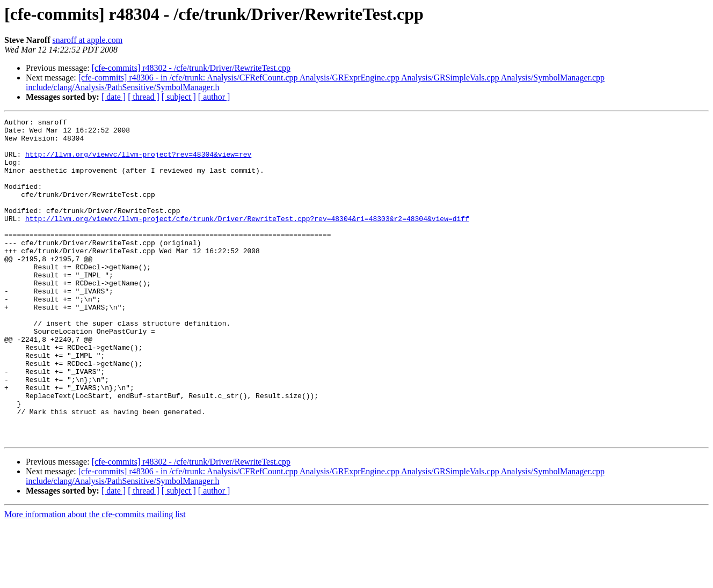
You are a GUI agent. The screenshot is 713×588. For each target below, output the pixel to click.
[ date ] (114, 97)
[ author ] (214, 97)
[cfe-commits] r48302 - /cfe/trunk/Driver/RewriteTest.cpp (191, 68)
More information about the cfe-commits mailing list (95, 579)
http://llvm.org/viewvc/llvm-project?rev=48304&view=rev (138, 162)
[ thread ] (144, 97)
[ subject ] (179, 97)
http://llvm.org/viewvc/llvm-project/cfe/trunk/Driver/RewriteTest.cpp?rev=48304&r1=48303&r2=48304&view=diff (247, 239)
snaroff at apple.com (87, 40)
